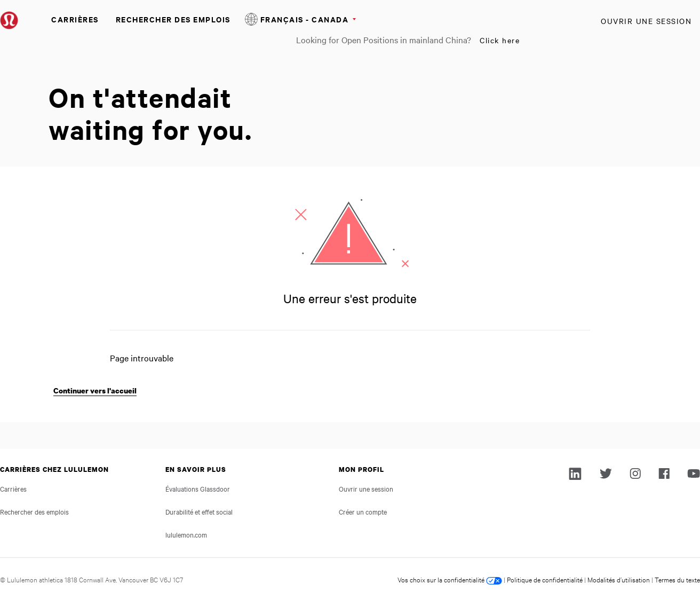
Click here (500, 40)
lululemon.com (186, 534)
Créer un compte (363, 511)
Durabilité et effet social (199, 511)
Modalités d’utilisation (619, 579)
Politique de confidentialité (545, 579)
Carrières (75, 19)
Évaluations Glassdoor (198, 488)
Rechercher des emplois (173, 19)
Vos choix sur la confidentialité (450, 579)
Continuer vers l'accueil (95, 390)
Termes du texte (677, 579)
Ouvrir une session (646, 21)
